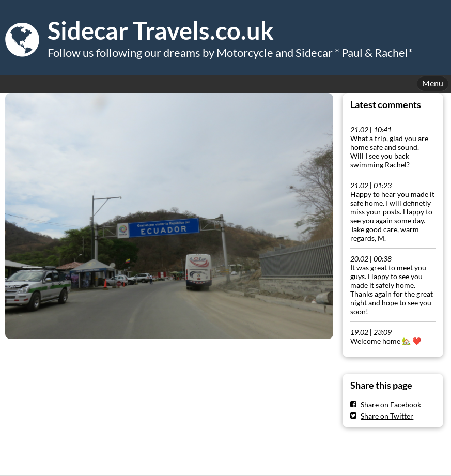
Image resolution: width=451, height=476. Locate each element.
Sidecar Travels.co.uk (161, 30)
